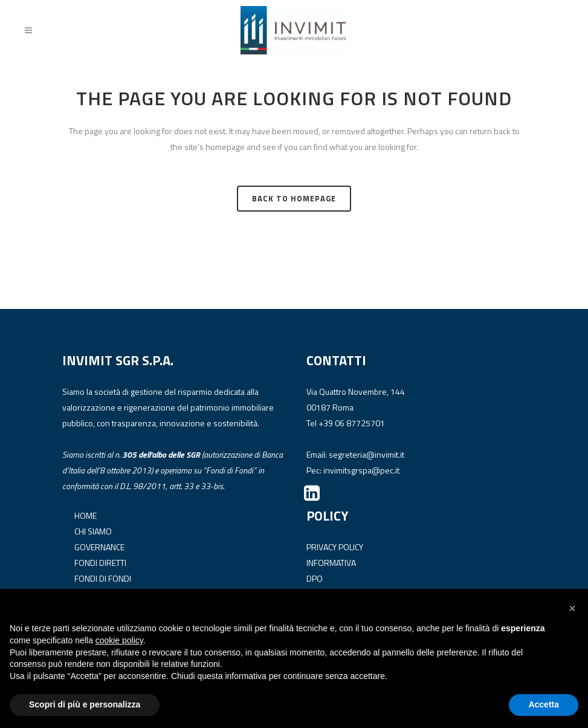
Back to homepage (294, 198)
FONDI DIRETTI (100, 562)
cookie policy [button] (119, 640)
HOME (86, 515)
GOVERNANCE (99, 546)
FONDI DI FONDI (103, 578)
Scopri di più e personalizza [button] (85, 704)
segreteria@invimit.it (367, 454)
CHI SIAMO (93, 531)
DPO (315, 578)
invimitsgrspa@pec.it (361, 470)
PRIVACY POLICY (335, 546)
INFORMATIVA (331, 562)
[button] (572, 608)
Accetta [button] (544, 704)
